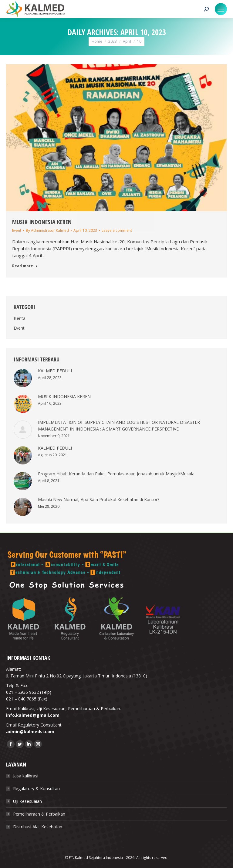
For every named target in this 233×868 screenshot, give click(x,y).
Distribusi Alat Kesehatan (38, 827)
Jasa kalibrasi (26, 776)
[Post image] (23, 378)
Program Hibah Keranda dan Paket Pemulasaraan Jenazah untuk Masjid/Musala (116, 474)
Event (17, 230)
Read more (25, 266)
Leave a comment (117, 230)
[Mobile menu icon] (221, 9)
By (47, 230)
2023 (113, 41)
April (127, 41)
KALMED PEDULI (55, 371)
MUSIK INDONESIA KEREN (42, 222)
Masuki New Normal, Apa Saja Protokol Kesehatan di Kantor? (99, 499)
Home (97, 41)
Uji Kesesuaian (27, 801)
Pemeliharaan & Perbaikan (39, 814)
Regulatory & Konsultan (36, 788)
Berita (20, 318)
